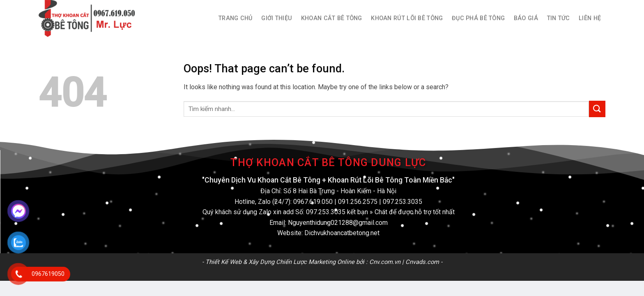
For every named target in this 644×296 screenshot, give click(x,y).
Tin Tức (559, 18)
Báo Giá (526, 18)
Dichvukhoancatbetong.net (342, 233)
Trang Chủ (236, 18)
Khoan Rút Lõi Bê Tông (407, 18)
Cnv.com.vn (385, 262)
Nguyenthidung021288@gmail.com (338, 223)
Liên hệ (590, 18)
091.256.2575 (358, 202)
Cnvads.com (422, 262)
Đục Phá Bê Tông (478, 18)
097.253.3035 (402, 202)
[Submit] (597, 109)
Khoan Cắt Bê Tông (332, 18)
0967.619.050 (313, 202)
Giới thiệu (277, 18)
